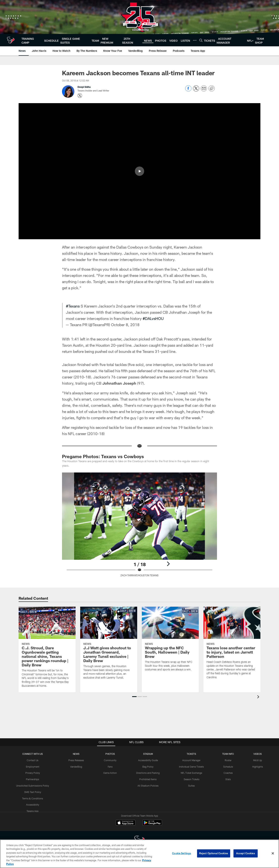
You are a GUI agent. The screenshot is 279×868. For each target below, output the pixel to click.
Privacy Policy (33, 773)
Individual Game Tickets (191, 767)
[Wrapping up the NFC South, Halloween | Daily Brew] (170, 641)
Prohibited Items (148, 779)
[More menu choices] (195, 40)
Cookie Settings (182, 853)
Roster (228, 760)
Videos (258, 754)
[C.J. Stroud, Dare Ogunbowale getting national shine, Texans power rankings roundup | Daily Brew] (47, 649)
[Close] (273, 853)
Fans (110, 767)
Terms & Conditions (33, 798)
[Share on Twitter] (196, 90)
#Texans (73, 306)
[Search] (201, 40)
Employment (33, 767)
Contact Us (33, 760)
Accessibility (33, 805)
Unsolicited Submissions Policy (33, 786)
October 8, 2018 (125, 325)
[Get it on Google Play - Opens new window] (152, 825)
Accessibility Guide (148, 760)
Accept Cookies (246, 853)
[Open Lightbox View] (139, 527)
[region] (139, 854)
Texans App (33, 811)
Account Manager (191, 760)
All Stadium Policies (148, 786)
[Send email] (204, 90)
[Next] (168, 564)
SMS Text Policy (33, 792)
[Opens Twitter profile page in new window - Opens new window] (80, 96)
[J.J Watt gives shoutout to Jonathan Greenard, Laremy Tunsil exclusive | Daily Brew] (109, 645)
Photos (110, 754)
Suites (191, 786)
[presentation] (259, 697)
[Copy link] (212, 89)
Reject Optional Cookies (214, 853)
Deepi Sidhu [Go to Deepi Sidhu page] (84, 87)
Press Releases (76, 760)
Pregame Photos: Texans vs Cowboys (103, 456)
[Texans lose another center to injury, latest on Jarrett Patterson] (232, 645)
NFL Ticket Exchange (191, 773)
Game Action (110, 773)
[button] (139, 171)
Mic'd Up (258, 760)
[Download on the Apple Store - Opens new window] (126, 823)
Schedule (228, 767)
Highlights (258, 767)
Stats (228, 779)
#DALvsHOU (153, 318)
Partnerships (33, 779)
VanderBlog (76, 767)
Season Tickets (192, 779)
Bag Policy (148, 767)
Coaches (228, 773)
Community (110, 760)
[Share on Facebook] (188, 90)
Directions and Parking (148, 773)
